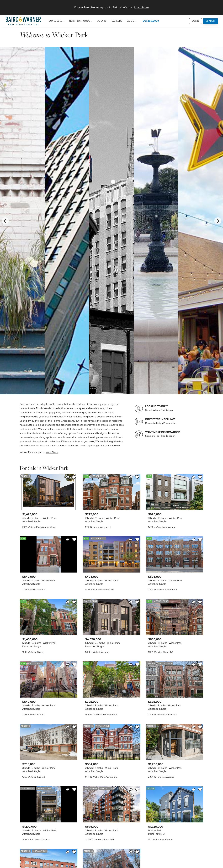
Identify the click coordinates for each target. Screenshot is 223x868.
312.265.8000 (151, 21)
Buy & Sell (55, 21)
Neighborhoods (80, 21)
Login (196, 21)
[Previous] (5, 221)
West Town (52, 452)
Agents (102, 21)
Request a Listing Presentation (161, 423)
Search (211, 21)
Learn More (142, 7)
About (131, 21)
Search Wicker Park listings (159, 410)
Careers (117, 21)
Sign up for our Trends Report (160, 436)
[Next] (218, 221)
